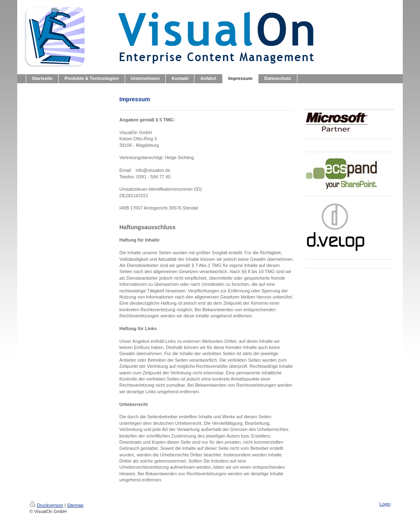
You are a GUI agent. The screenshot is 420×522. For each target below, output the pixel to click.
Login (385, 504)
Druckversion (46, 505)
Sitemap (75, 505)
